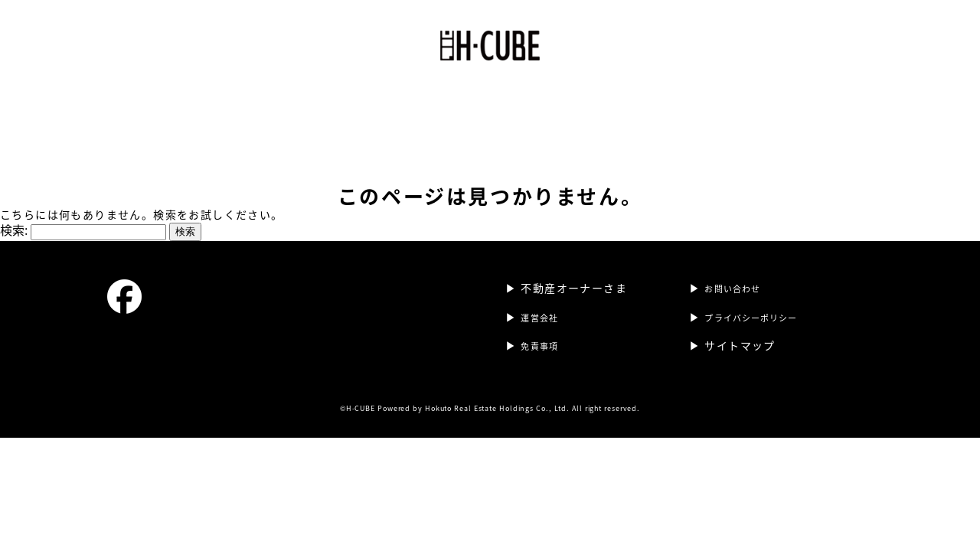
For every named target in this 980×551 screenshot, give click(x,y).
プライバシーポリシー (763, 302)
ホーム (298, 96)
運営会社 (457, 96)
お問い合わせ (740, 272)
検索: (14, 215)
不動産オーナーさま (647, 96)
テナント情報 (537, 96)
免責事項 (544, 330)
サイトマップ (740, 330)
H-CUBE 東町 (374, 96)
